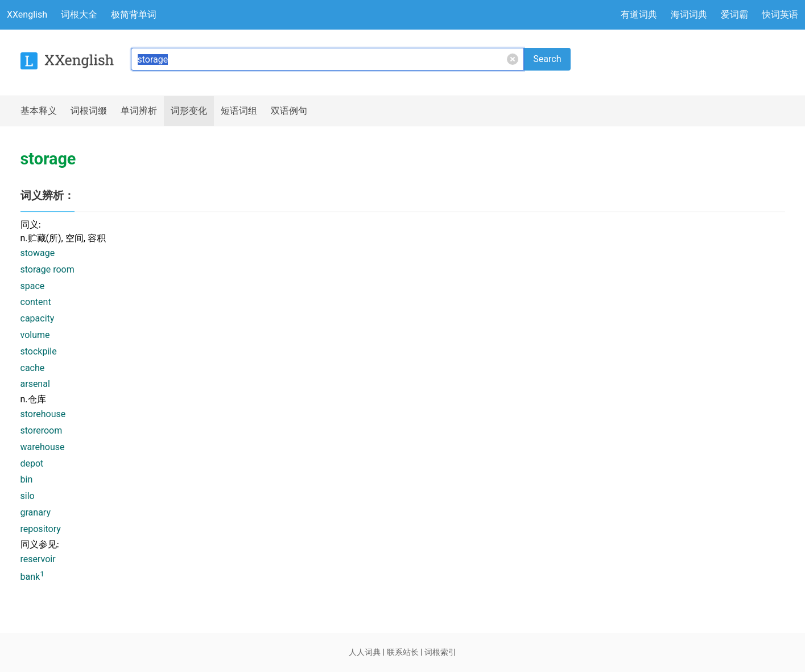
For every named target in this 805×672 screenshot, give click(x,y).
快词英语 (780, 15)
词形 (189, 111)
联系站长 (403, 652)
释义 (39, 111)
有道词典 (639, 15)
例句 (289, 111)
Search (547, 59)
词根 (89, 111)
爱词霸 (734, 15)
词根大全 (79, 15)
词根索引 (440, 652)
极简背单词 (134, 15)
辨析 (139, 111)
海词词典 (689, 15)
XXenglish (27, 15)
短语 (239, 111)
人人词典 (365, 652)
